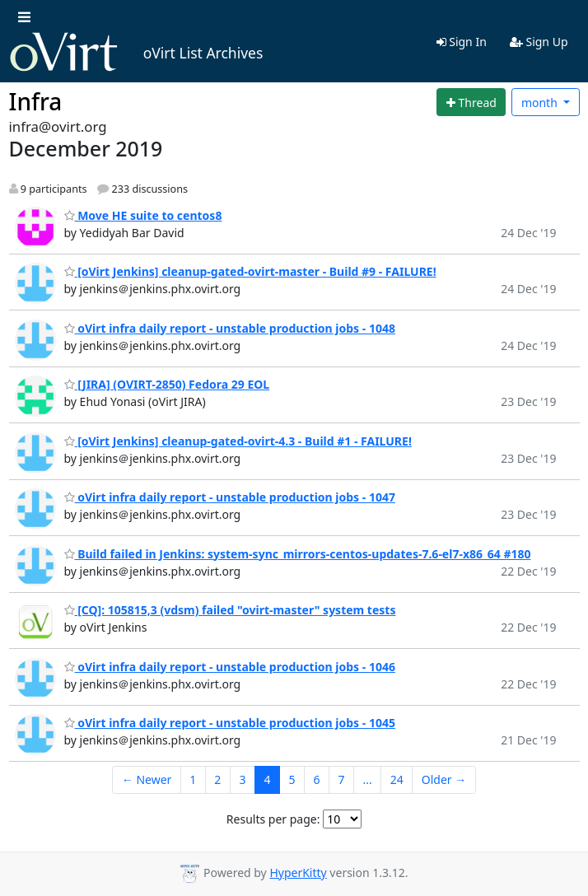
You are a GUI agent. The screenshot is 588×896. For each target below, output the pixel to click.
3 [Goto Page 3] (242, 779)
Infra (36, 101)
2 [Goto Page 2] (217, 779)
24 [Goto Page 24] (397, 779)
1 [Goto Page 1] (193, 779)
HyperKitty (298, 873)
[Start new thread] (471, 102)
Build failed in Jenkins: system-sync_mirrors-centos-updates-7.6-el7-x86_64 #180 (298, 554)
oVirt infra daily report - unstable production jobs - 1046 (230, 667)
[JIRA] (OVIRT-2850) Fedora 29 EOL (167, 384)
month (541, 103)
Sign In (462, 42)
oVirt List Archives (136, 53)
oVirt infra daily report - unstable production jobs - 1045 (230, 723)
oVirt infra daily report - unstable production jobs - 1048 (230, 328)
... (367, 779)
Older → (444, 779)
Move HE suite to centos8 (143, 215)
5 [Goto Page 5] (292, 779)
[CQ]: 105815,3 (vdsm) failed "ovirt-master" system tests (230, 610)
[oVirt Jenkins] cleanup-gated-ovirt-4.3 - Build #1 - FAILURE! (238, 441)
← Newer (147, 779)
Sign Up (539, 42)
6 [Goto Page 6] (316, 779)
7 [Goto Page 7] (341, 779)
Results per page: (273, 819)
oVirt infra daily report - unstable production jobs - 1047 (230, 497)
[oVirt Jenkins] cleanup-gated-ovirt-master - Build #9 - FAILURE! (250, 271)
